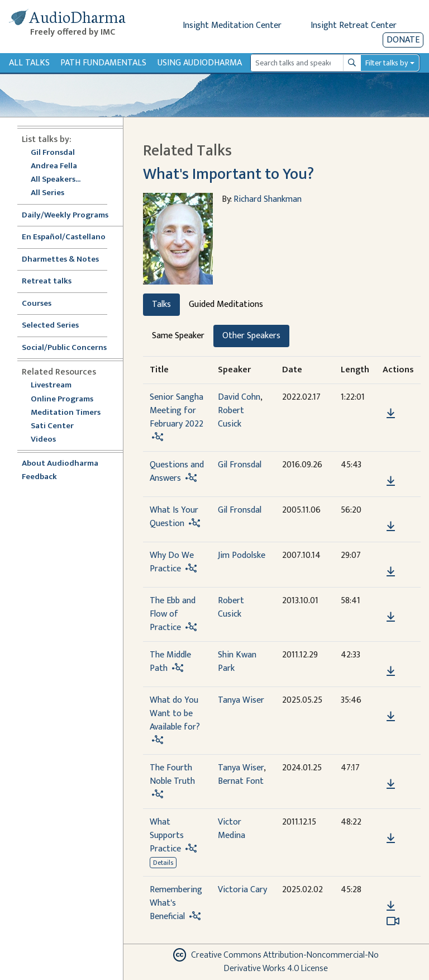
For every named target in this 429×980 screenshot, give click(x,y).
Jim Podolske (242, 555)
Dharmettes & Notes (60, 260)
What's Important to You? (228, 174)
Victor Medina (232, 829)
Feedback (39, 477)
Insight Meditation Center (232, 25)
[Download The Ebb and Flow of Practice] (391, 617)
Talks (161, 304)
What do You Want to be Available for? (175, 714)
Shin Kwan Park (237, 662)
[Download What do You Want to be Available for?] (391, 717)
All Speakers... (56, 180)
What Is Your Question (174, 517)
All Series (47, 193)
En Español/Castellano (64, 237)
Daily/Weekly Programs (71, 216)
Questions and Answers (177, 472)
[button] (390, 397)
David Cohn (239, 397)
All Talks (29, 63)
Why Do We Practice (172, 562)
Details (163, 863)
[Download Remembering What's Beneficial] (391, 906)
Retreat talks (47, 281)
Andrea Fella (54, 166)
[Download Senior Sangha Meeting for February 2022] (391, 414)
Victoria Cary (242, 890)
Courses (37, 304)
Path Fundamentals (103, 63)
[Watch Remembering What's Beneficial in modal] (393, 921)
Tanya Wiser (241, 700)
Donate (403, 40)
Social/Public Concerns (64, 348)
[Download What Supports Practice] (391, 839)
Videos (49, 440)
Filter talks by (387, 63)
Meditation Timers (66, 413)
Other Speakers (251, 336)
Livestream (51, 385)
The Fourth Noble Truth (172, 775)
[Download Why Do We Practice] (391, 572)
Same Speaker (178, 336)
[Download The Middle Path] (391, 671)
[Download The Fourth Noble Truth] (391, 784)
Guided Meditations (226, 304)
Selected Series (57, 326)
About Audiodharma (60, 464)
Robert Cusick (231, 417)
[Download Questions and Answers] (391, 481)
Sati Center (52, 426)
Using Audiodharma (200, 63)
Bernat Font (241, 781)
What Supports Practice (167, 835)
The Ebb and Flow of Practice (173, 614)
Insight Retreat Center (354, 25)
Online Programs (62, 399)
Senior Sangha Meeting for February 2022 (177, 411)
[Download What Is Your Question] (391, 527)
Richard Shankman (268, 199)
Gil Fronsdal (53, 153)
